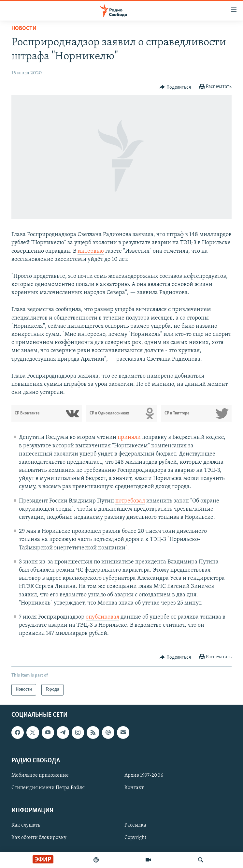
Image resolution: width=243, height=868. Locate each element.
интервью (91, 251)
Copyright (135, 838)
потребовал (130, 501)
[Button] (175, 87)
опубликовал (102, 617)
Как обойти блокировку (39, 838)
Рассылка (135, 825)
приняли (129, 437)
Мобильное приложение (40, 775)
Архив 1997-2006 (144, 775)
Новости (24, 29)
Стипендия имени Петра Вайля (48, 788)
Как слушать (26, 825)
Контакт (134, 788)
